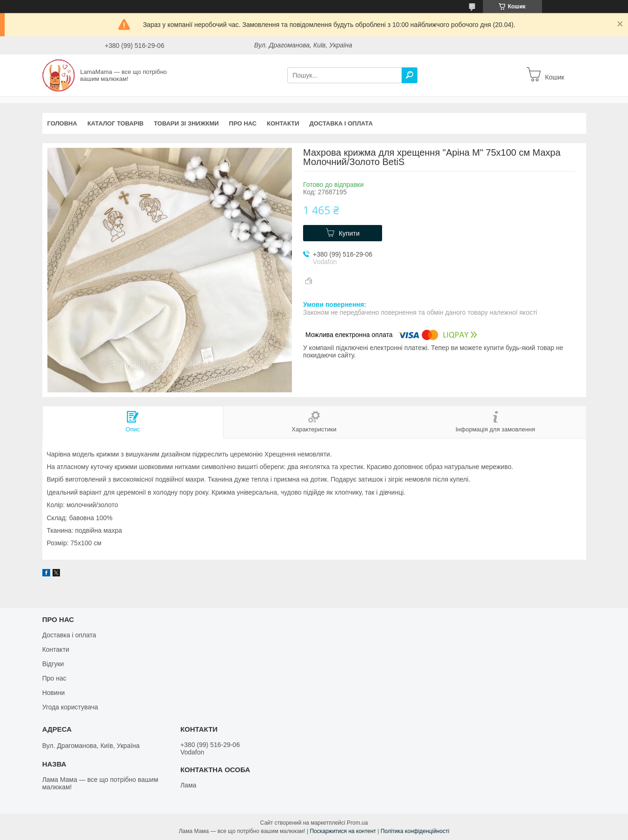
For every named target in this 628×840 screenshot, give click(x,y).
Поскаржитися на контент (343, 831)
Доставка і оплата (341, 123)
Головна (62, 123)
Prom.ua (357, 823)
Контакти (283, 123)
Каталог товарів (116, 123)
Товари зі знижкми (186, 123)
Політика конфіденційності (415, 831)
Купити (349, 233)
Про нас (243, 123)
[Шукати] (410, 75)
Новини (54, 693)
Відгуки (53, 664)
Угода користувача (70, 707)
